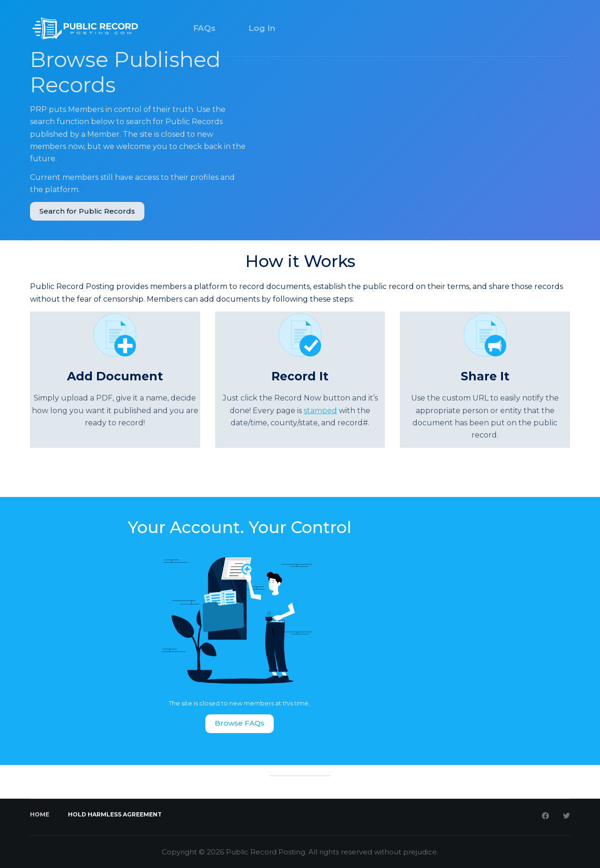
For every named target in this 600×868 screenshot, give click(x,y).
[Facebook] (545, 816)
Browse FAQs (240, 723)
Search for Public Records (87, 211)
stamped (320, 411)
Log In (262, 28)
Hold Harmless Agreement (115, 814)
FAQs (204, 28)
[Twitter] (566, 816)
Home (40, 814)
